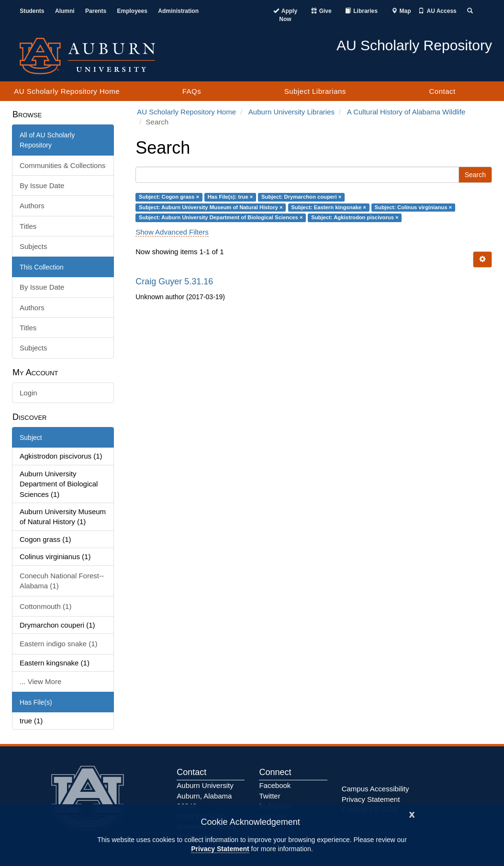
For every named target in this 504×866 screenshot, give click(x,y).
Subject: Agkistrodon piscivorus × (355, 217)
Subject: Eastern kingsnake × (329, 207)
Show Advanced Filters (172, 232)
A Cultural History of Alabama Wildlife (406, 112)
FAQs (192, 91)
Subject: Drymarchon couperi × (301, 197)
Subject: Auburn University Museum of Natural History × (211, 207)
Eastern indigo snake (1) (59, 644)
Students (32, 11)
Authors (32, 206)
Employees (132, 11)
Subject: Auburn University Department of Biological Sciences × (221, 217)
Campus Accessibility (375, 789)
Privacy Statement (220, 849)
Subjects (34, 246)
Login (28, 393)
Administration (178, 11)
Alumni (65, 11)
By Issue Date (42, 186)
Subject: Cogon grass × (169, 197)
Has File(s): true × (230, 197)
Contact (442, 91)
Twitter (269, 796)
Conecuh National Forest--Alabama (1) (62, 581)
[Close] (412, 814)
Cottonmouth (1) (45, 606)
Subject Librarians (315, 91)
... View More (40, 681)
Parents (96, 11)
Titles (28, 226)
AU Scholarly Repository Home (67, 91)
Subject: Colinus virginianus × (414, 207)
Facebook (275, 785)
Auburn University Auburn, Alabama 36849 (205, 796)
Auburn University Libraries (291, 112)
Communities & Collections (62, 165)
